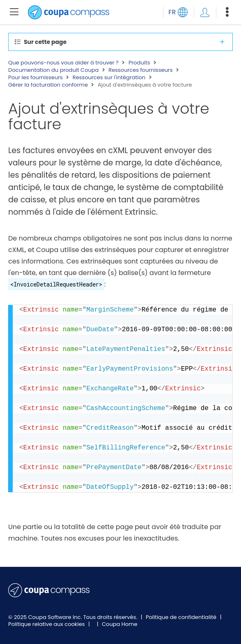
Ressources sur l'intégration (109, 78)
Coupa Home (120, 624)
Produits (139, 63)
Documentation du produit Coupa (53, 70)
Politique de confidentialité (182, 617)
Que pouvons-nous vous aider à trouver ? (63, 63)
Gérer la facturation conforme (48, 85)
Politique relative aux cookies (47, 624)
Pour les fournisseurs (36, 78)
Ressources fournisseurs (140, 70)
